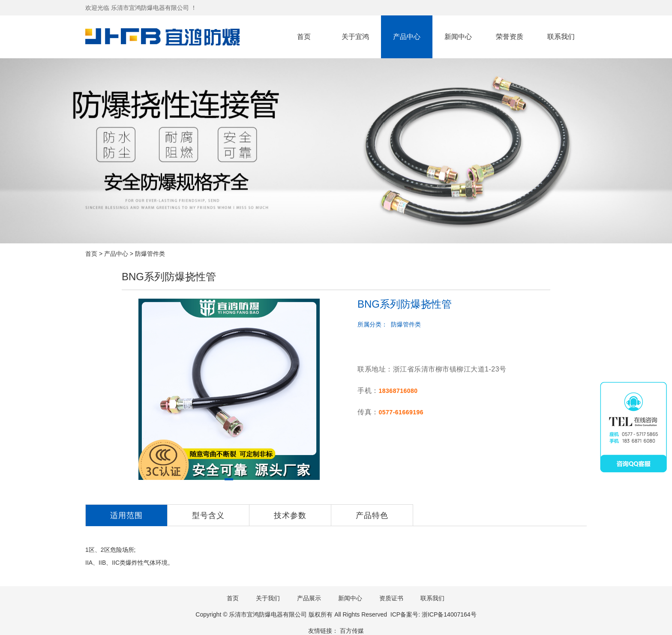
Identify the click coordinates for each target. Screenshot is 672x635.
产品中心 (407, 37)
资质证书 (391, 598)
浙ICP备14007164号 (449, 614)
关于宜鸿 (355, 37)
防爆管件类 (150, 254)
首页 (304, 37)
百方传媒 (352, 631)
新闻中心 (458, 37)
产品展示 (309, 598)
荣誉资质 (510, 37)
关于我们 (268, 598)
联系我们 (561, 37)
